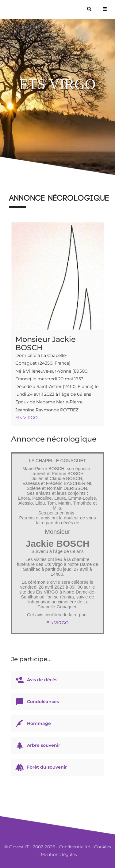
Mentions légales (59, 854)
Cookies (103, 847)
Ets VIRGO (27, 418)
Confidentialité (75, 847)
